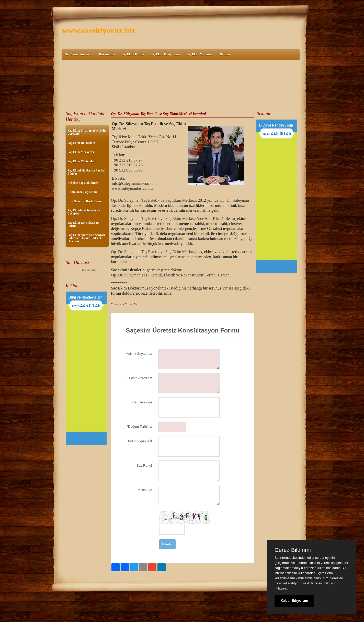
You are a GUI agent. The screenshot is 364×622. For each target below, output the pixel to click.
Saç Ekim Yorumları (200, 54)
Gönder (167, 544)
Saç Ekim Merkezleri (81, 152)
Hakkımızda (107, 54)
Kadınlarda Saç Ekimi (82, 192)
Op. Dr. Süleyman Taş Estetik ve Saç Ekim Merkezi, (154, 200)
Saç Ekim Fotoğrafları (165, 54)
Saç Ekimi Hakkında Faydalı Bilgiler (86, 172)
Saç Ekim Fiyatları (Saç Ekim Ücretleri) (87, 132)
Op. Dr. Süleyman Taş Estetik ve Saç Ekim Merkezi (153, 218)
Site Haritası (87, 270)
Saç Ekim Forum (133, 54)
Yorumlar (117, 304)
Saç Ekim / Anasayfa (79, 54)
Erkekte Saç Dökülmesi (83, 183)
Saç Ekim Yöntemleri (82, 161)
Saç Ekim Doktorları (81, 143)
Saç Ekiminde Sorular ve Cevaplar (84, 212)
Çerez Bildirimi (293, 550)
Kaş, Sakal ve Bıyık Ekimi (85, 201)
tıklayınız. (282, 588)
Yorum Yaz (132, 304)
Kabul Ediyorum (294, 600)
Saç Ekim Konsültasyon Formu (83, 224)
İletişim (225, 54)
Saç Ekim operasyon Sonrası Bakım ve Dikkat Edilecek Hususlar (86, 238)
